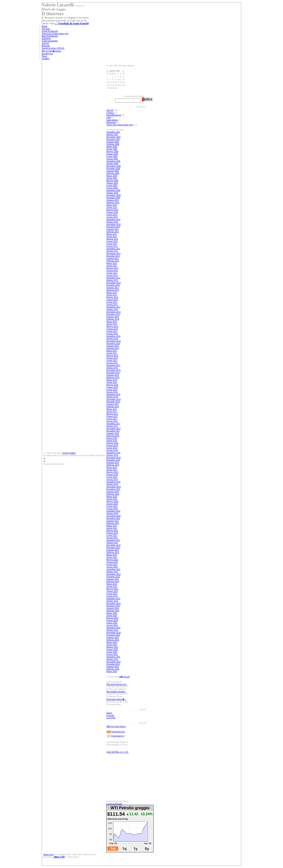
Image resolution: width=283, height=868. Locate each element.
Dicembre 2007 (113, 139)
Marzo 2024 (112, 613)
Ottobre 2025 (112, 659)
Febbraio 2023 (113, 581)
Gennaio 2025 (113, 637)
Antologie (46, 38)
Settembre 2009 (113, 190)
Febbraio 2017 (113, 407)
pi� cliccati (124, 677)
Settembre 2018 (113, 453)
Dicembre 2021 (113, 547)
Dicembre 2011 (113, 256)
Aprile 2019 (112, 470)
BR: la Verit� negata (52, 51)
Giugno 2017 (112, 416)
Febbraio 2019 (113, 465)
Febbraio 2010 (113, 202)
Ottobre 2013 (112, 309)
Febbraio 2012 (113, 261)
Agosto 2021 (112, 538)
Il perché (110, 715)
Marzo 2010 (112, 205)
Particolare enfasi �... (116, 699)
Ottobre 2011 (112, 251)
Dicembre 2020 (113, 518)
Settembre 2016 (113, 394)
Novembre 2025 (114, 662)
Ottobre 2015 (112, 368)
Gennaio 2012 (113, 258)
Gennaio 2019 (113, 462)
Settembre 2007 (113, 132)
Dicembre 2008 (113, 168)
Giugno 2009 (112, 183)
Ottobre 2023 (112, 601)
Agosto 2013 (112, 304)
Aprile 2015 (112, 353)
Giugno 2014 (112, 329)
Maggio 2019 (112, 472)
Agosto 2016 (112, 392)
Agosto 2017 (112, 421)
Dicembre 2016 (113, 402)
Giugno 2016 (112, 387)
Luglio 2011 (112, 244)
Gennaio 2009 (113, 171)
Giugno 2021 (112, 533)
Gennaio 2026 (113, 666)
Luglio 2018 (112, 448)
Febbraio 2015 (113, 348)
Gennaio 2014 (113, 317)
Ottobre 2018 (112, 455)
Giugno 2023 (112, 591)
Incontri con (47, 54)
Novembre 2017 (114, 428)
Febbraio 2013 (113, 290)
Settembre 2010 (113, 219)
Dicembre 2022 (113, 577)
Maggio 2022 (112, 560)
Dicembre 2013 (113, 314)
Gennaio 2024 (113, 608)
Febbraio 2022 (113, 552)
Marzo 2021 (112, 526)
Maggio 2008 (112, 151)
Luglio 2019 (112, 477)
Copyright (111, 718)
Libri (109, 117)
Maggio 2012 (112, 268)
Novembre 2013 (114, 312)
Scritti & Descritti (50, 31)
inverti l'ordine (69, 453)
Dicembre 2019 (113, 489)
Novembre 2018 (114, 458)
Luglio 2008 (112, 156)
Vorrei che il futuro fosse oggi (55, 33)
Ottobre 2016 (112, 397)
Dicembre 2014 (113, 343)
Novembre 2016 (114, 399)
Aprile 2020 (112, 499)
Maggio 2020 (112, 501)
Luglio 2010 (112, 215)
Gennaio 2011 (113, 229)
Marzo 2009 (112, 176)
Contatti (46, 58)
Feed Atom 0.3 (115, 736)
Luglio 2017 (112, 419)
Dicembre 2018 (113, 460)
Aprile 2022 (112, 557)
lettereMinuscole (114, 115)
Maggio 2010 (112, 210)
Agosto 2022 (112, 567)
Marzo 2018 (112, 438)
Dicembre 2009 (113, 198)
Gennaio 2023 (113, 579)
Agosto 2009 (112, 188)
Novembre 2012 (114, 283)
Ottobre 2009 (112, 193)
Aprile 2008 (112, 149)
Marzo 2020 (112, 496)
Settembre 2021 (113, 540)
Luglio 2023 (112, 594)
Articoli (45, 43)
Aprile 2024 (112, 615)
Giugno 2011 (112, 241)
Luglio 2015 (112, 360)
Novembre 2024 (114, 632)
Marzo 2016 (112, 380)
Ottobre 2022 (112, 572)
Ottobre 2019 (112, 484)
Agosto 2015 (112, 363)
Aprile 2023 (112, 586)
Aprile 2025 (112, 645)
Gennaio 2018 (113, 433)
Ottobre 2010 (112, 222)
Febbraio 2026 (113, 669)
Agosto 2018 (112, 450)
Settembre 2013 (113, 307)
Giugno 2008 (112, 154)
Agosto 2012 (112, 275)
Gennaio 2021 (113, 521)
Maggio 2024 (112, 618)
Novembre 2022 (114, 574)
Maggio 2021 (112, 530)
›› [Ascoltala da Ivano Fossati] (72, 24)
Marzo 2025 (112, 642)
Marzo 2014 (112, 321)
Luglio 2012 (112, 273)
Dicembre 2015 (113, 372)
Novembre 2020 (114, 516)
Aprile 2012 (112, 266)
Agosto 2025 (112, 654)
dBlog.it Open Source (116, 726)
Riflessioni (111, 122)
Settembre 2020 (113, 511)
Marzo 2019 (112, 467)
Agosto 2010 (112, 217)
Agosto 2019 (112, 479)
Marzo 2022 (112, 555)
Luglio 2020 (112, 506)
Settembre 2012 (113, 278)
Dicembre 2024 (113, 635)
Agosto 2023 (112, 596)
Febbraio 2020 (113, 494)
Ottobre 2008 (112, 164)
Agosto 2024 (112, 625)
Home (45, 26)
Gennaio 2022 (113, 550)
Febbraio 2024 (113, 611)
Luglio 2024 (112, 623)
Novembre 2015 (114, 370)
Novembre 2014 (114, 341)
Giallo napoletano (50, 41)
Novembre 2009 (114, 195)
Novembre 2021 (114, 545)
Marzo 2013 (112, 292)
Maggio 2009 (112, 181)
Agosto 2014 (112, 334)
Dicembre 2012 (113, 285)
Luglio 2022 (112, 564)
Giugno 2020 (112, 504)
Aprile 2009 (112, 178)
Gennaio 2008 (113, 142)
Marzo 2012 (112, 263)
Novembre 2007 (114, 137)
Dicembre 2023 (113, 606)
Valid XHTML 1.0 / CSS (117, 752)
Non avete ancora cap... (117, 684)
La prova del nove (114, 804)
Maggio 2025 (112, 647)
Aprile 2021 (112, 528)
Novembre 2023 (114, 603)
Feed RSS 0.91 (116, 732)
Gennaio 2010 (113, 200)
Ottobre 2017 (112, 426)
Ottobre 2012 (112, 280)
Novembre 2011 (113, 253)
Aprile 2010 (112, 207)
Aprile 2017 (112, 411)
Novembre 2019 (114, 487)
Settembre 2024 (113, 628)
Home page (49, 854)
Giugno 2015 (112, 358)
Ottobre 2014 (112, 338)
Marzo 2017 (112, 409)
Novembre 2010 (114, 224)
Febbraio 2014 (113, 319)
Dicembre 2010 (113, 227)
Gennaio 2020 (113, 492)
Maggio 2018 (112, 443)
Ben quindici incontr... (116, 691)
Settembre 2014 (113, 336)
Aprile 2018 (112, 441)
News (45, 56)
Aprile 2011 (112, 236)
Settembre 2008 (113, 161)
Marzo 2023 (112, 584)
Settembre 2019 (113, 482)
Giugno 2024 (112, 620)
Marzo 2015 (112, 351)
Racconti (46, 46)
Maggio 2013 (112, 297)
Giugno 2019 (112, 475)
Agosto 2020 (112, 509)
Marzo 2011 (112, 234)
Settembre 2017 (113, 424)
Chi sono (46, 29)
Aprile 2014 (112, 324)
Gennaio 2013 (113, 287)
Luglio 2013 (112, 302)
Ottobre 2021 (112, 543)
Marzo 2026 (112, 671)
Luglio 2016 (112, 389)
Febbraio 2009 (113, 173)
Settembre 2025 (113, 657)
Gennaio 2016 (113, 375)
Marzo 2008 (112, 147)
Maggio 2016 (112, 385)
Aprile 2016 (112, 382)
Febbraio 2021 (113, 523)
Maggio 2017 (112, 414)
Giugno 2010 (112, 212)
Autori (109, 713)
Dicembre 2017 (113, 431)
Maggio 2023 (112, 589)
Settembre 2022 (113, 569)
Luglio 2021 (112, 535)
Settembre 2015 (113, 365)
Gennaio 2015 (113, 346)
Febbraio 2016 (113, 377)
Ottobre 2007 (112, 134)
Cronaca (110, 113)
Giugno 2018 (112, 445)
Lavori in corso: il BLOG (53, 48)
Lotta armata (112, 120)
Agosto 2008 (112, 159)
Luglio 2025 (112, 652)
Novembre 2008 (114, 166)
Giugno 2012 (112, 270)
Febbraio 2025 (113, 640)
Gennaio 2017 (113, 404)
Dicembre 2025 (113, 664)
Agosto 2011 (112, 246)
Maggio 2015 (112, 355)
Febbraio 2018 (113, 436)
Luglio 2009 (112, 185)
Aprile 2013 (112, 295)
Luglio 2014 (112, 331)
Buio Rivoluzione (50, 36)
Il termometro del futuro (117, 801)
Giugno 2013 (112, 300)
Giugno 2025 (112, 649)
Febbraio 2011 (113, 232)
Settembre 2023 (113, 598)
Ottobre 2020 (112, 513)
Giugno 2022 (112, 562)
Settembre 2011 (113, 249)
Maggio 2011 (112, 239)
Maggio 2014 (112, 326)
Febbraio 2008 (113, 144)
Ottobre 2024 (112, 630)
